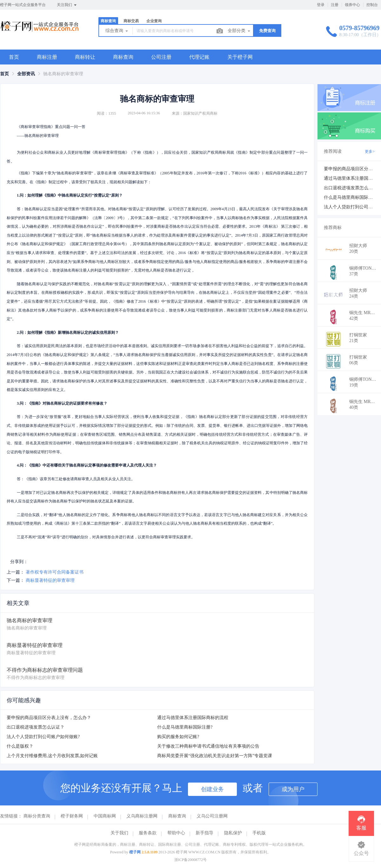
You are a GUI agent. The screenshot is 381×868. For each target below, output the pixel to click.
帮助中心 (176, 833)
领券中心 (352, 5)
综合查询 (117, 31)
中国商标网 (105, 816)
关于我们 (119, 833)
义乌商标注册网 (142, 816)
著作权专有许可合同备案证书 (55, 572)
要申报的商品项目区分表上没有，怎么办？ (49, 718)
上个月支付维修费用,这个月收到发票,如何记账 (52, 756)
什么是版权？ (20, 746)
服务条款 (148, 833)
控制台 (372, 5)
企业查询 (154, 21)
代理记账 (199, 57)
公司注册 (161, 57)
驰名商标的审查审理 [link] (63, 74)
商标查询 (108, 21)
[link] (4, 74)
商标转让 (85, 57)
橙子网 (135, 852)
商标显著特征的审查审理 (50, 580)
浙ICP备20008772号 (191, 860)
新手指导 (204, 833)
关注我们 (67, 5)
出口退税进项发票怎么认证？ (36, 727)
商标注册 (47, 57)
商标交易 (131, 21)
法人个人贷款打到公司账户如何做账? (43, 737)
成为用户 (293, 789)
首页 (14, 57)
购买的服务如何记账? (178, 737)
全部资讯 (26, 74)
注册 (335, 5)
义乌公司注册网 (212, 816)
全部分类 (239, 31)
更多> (370, 151)
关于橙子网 (240, 57)
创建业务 (212, 789)
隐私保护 (233, 833)
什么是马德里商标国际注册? (185, 727)
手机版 (259, 833)
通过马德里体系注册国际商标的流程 (193, 718)
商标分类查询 (37, 816)
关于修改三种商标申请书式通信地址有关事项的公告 (208, 746)
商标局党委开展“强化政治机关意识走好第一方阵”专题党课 (215, 756)
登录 (321, 5)
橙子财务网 (72, 816)
